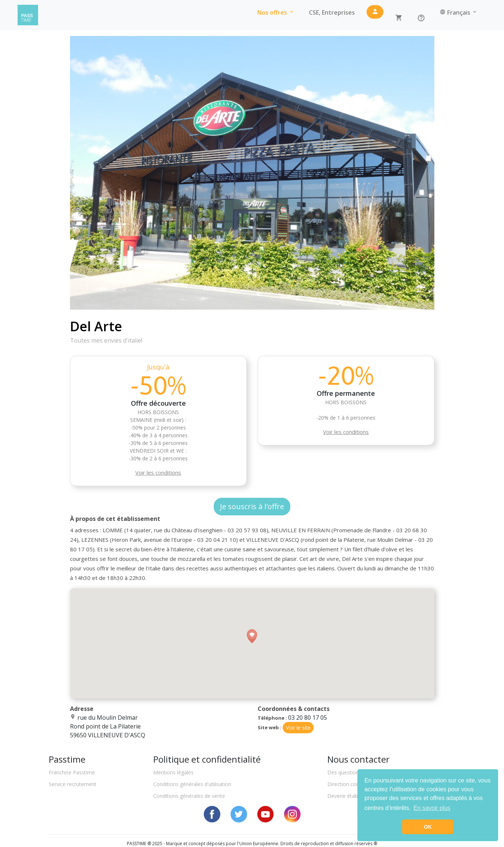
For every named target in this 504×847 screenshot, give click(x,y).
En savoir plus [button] (432, 808)
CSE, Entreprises (332, 12)
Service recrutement (73, 784)
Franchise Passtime (72, 772)
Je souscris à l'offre (252, 506)
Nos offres (276, 12)
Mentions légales (173, 772)
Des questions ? (346, 772)
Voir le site (298, 728)
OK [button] (428, 827)
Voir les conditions (158, 472)
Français (459, 12)
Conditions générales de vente (189, 796)
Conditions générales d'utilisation (192, 784)
